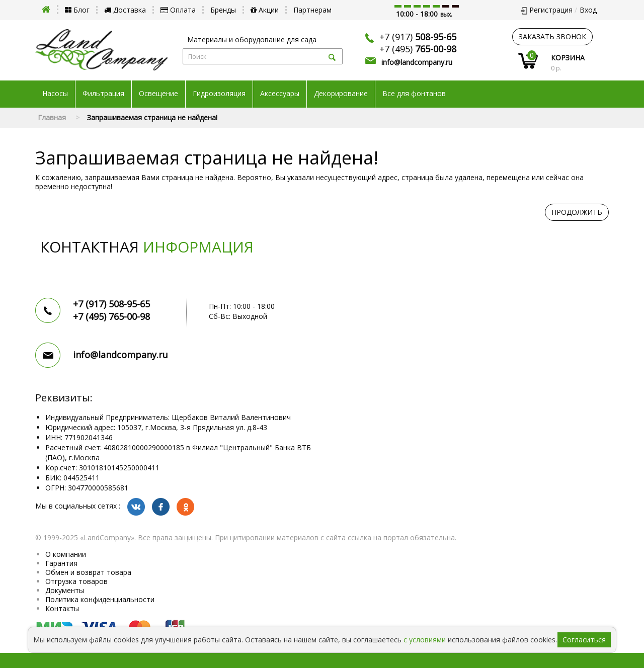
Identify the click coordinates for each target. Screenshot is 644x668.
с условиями (425, 640)
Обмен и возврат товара (88, 572)
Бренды (223, 10)
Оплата (178, 10)
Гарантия (61, 563)
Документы (65, 590)
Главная (52, 117)
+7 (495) (418, 49)
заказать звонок (552, 36)
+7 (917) (418, 37)
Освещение (158, 94)
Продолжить (577, 212)
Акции (265, 10)
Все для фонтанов (414, 94)
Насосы (55, 94)
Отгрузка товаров (76, 581)
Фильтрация (103, 94)
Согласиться (584, 640)
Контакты (62, 608)
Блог (77, 10)
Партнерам (312, 10)
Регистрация (551, 10)
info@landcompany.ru (417, 62)
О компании (66, 554)
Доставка (125, 10)
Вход (588, 10)
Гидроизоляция (219, 94)
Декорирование (341, 94)
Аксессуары (280, 94)
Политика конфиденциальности (100, 599)
